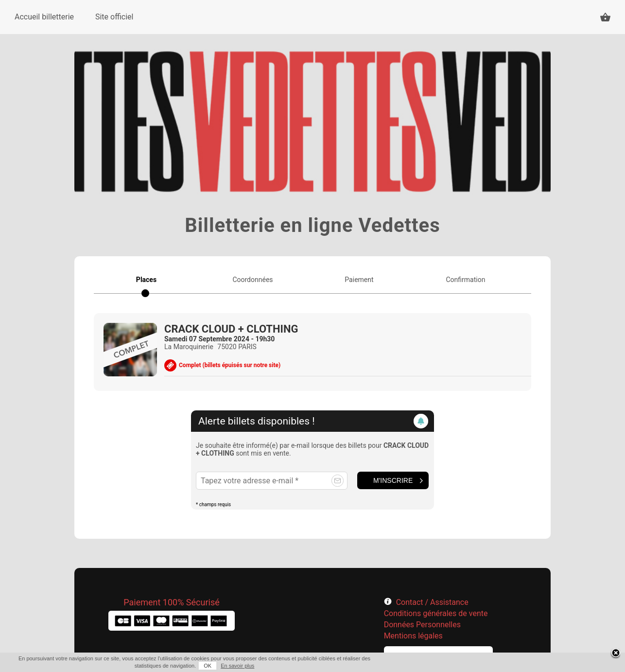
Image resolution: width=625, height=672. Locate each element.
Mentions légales (413, 636)
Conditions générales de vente (436, 613)
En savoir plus (237, 666)
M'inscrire (393, 480)
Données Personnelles (422, 625)
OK (208, 666)
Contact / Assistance (432, 602)
